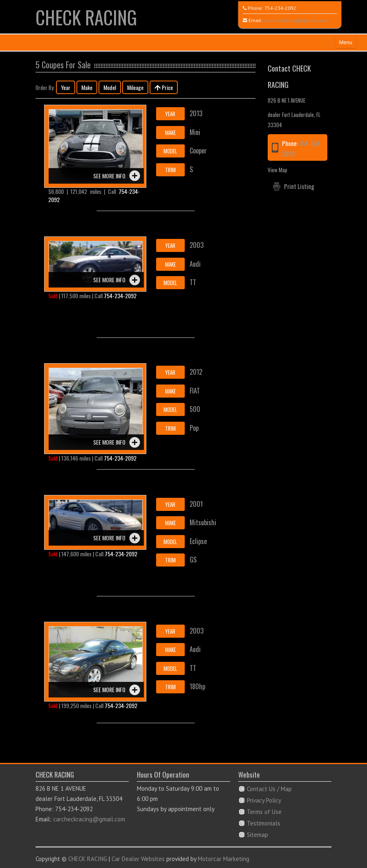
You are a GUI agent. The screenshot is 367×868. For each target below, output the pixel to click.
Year (66, 87)
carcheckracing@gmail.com (295, 20)
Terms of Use (264, 812)
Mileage (135, 87)
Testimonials (264, 823)
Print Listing (299, 186)
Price (164, 87)
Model (110, 87)
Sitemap (257, 835)
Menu (346, 42)
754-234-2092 (280, 8)
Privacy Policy (264, 800)
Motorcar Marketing (224, 859)
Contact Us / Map (269, 789)
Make (87, 87)
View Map (277, 170)
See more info (109, 176)
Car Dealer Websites (138, 859)
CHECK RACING (86, 17)
